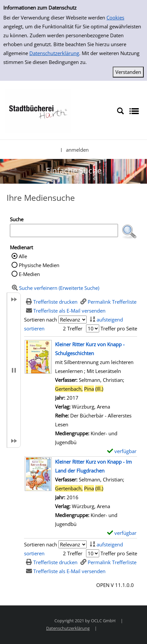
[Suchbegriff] (64, 230)
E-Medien (29, 274)
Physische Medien (39, 265)
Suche (17, 219)
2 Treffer (73, 328)
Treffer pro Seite (119, 328)
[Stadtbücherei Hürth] (38, 110)
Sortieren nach (41, 320)
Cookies (115, 17)
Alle (23, 256)
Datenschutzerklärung (54, 53)
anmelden (77, 150)
